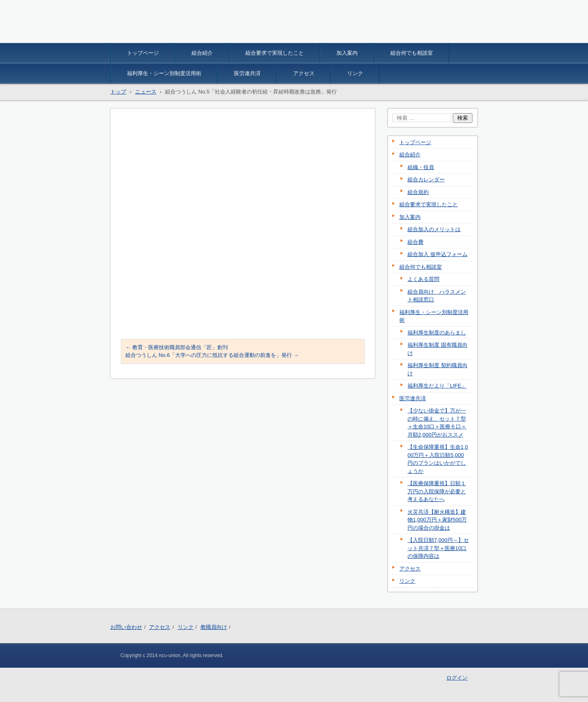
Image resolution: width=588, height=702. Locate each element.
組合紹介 (202, 53)
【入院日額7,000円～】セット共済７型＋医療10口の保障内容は (438, 548)
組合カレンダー (426, 179)
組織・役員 (421, 167)
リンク (355, 73)
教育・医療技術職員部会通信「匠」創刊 (177, 347)
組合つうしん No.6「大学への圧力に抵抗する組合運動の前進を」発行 (212, 355)
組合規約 (418, 192)
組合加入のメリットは (434, 229)
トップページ (143, 53)
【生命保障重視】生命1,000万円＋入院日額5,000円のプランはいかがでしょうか (438, 459)
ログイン (457, 678)
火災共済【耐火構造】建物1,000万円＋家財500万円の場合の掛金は (437, 520)
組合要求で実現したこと (275, 53)
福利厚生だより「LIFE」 (437, 386)
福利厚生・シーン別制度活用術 (164, 73)
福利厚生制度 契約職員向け (438, 369)
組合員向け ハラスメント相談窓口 (437, 296)
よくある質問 (423, 279)
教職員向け (214, 627)
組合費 (415, 242)
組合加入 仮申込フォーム (438, 254)
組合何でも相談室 (412, 53)
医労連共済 (247, 73)
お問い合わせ (126, 627)
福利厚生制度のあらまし (437, 333)
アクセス (304, 73)
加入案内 (347, 53)
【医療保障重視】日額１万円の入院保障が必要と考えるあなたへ (437, 491)
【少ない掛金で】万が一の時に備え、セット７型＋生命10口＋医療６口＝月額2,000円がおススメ (437, 423)
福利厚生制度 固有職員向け (438, 349)
